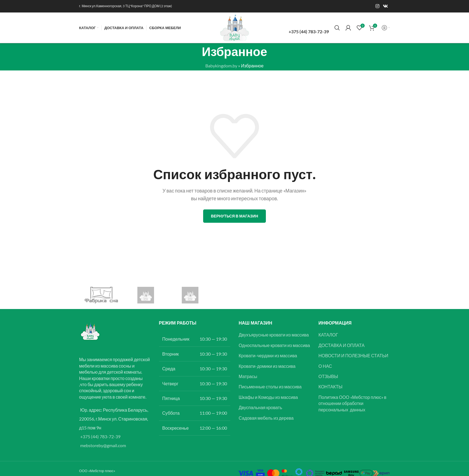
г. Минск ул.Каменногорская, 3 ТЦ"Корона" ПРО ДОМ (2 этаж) (126, 6)
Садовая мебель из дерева (266, 418)
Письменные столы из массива (270, 387)
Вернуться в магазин (234, 216)
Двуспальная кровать (260, 407)
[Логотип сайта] (234, 27)
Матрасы (248, 376)
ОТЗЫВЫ (328, 376)
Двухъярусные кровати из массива (274, 335)
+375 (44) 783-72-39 (100, 436)
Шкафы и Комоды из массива (268, 397)
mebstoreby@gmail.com (103, 445)
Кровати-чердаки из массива (268, 355)
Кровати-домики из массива (267, 366)
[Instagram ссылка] (377, 6)
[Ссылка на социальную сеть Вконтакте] (386, 6)
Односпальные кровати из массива (274, 345)
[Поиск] (337, 28)
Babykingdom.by (221, 66)
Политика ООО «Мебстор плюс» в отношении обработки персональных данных (353, 403)
